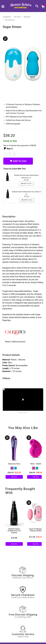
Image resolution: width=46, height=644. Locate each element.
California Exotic (18, 342)
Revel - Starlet (36, 464)
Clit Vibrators (10, 20)
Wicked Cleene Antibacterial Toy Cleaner (14, 531)
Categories (7, 17)
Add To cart (18, 161)
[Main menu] (3, 7)
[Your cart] (43, 7)
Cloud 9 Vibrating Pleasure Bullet (36, 530)
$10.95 (14, 538)
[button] (12, 468)
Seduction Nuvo (14, 464)
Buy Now (14, 477)
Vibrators (27, 17)
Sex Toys (17, 17)
